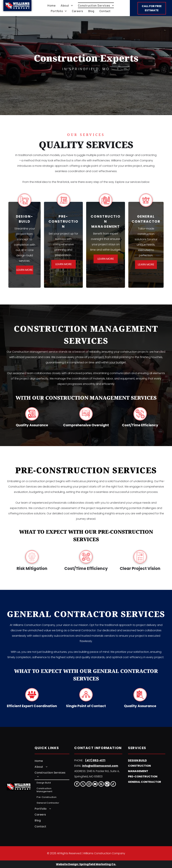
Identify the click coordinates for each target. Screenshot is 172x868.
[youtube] (95, 784)
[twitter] (83, 784)
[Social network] (107, 784)
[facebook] (77, 784)
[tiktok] (113, 784)
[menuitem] (51, 5)
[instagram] (89, 784)
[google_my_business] (101, 784)
